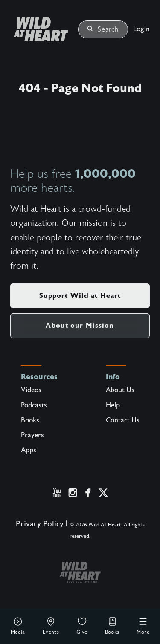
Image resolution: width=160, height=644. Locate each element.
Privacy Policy (40, 524)
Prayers (32, 435)
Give (82, 626)
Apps (29, 450)
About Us (120, 390)
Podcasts (34, 405)
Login (141, 29)
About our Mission (80, 325)
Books (112, 626)
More (143, 626)
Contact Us (123, 420)
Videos (31, 390)
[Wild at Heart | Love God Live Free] (38, 29)
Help (113, 405)
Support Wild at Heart (80, 296)
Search (103, 29)
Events (51, 626)
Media (18, 626)
